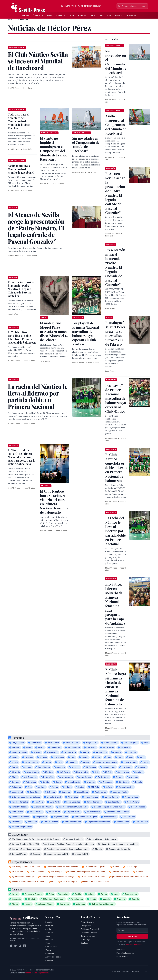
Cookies (126, 971)
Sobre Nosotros (87, 922)
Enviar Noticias (122, 956)
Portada (25, 15)
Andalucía (61, 15)
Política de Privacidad (90, 929)
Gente (72, 15)
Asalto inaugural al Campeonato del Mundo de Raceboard (21, 169)
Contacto (85, 943)
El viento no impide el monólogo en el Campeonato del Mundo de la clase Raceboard (54, 149)
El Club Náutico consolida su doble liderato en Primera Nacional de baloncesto (22, 337)
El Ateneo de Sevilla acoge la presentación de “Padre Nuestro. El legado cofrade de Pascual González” (115, 193)
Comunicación (105, 15)
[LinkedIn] (24, 946)
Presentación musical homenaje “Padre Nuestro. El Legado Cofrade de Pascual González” (21, 289)
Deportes (82, 15)
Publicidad (121, 950)
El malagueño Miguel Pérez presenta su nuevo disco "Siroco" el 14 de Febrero (54, 331)
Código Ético (86, 926)
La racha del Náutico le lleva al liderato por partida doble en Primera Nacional (115, 531)
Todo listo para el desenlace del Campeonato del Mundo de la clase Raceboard (19, 121)
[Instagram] (20, 946)
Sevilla (50, 15)
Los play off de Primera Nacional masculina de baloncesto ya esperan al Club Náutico (86, 333)
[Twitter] (16, 946)
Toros (93, 15)
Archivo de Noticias (53, 957)
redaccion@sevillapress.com (37, 973)
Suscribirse (132, 936)
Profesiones (131, 15)
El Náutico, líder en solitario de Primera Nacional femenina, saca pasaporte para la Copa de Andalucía (22, 457)
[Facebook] (11, 946)
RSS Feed (49, 960)
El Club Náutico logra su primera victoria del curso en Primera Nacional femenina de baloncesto (54, 502)
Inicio (10, 20)
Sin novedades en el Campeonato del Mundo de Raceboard (86, 145)
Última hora (38, 15)
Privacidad (116, 971)
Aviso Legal (86, 939)
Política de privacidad (134, 944)
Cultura (118, 15)
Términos (135, 971)
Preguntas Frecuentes (126, 953)
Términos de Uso (88, 936)
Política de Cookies (89, 933)
